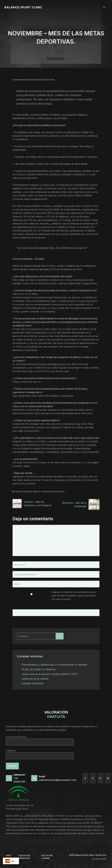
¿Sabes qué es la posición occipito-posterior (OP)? (50, 674)
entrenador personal (50, 491)
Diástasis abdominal (32, 683)
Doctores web (99, 859)
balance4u (28, 491)
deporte (36, 491)
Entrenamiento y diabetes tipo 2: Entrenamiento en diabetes (54, 665)
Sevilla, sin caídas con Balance (39, 669)
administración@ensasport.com (58, 780)
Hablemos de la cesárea (35, 679)
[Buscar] (60, 636)
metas (62, 491)
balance (19, 491)
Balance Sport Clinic (23, 7)
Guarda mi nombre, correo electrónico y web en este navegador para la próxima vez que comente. (74, 596)
